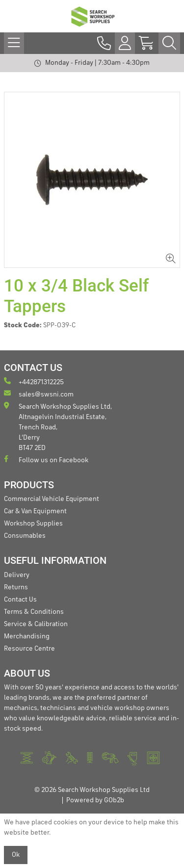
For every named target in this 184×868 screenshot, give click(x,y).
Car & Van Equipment (35, 511)
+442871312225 (34, 381)
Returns (16, 587)
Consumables (25, 536)
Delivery (17, 575)
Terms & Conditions (34, 612)
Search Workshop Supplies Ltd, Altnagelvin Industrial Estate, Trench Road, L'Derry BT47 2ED (58, 427)
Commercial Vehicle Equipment (52, 499)
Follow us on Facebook (46, 460)
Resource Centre (29, 649)
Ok (16, 855)
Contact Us (20, 600)
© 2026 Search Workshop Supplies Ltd (92, 790)
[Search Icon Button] (169, 43)
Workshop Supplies (33, 524)
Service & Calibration (36, 624)
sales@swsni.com (39, 394)
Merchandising (27, 636)
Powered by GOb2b (95, 800)
